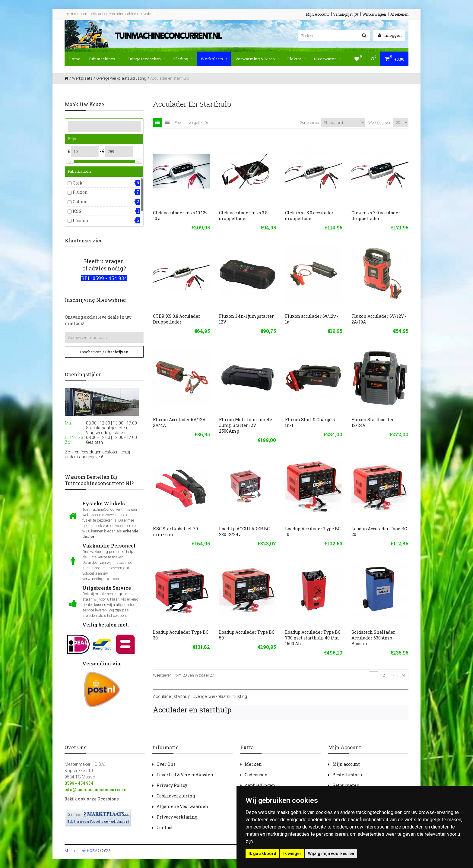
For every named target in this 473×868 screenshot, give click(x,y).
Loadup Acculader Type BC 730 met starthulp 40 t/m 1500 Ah (313, 638)
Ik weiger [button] (292, 854)
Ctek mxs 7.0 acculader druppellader (376, 216)
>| (404, 675)
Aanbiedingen (260, 785)
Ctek (78, 183)
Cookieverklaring (176, 796)
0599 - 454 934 (79, 783)
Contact (165, 827)
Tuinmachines (104, 59)
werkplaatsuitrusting (228, 696)
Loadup (80, 221)
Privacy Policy (172, 785)
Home (75, 59)
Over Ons (166, 764)
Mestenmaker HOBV (81, 851)
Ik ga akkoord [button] (262, 854)
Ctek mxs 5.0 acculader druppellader (309, 216)
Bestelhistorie (348, 775)
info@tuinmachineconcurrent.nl (96, 790)
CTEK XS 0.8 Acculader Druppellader (177, 319)
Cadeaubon (256, 775)
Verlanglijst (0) (346, 14)
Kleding (183, 59)
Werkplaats (214, 59)
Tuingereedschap (146, 59)
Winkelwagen (374, 14)
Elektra (297, 59)
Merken (253, 764)
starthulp (182, 696)
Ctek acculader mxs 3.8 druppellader (243, 216)
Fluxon (80, 192)
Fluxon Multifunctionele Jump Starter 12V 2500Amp (246, 425)
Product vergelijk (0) (191, 123)
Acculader (162, 696)
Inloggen (390, 35)
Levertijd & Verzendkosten (185, 775)
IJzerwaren (327, 59)
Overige (200, 696)
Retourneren (346, 785)
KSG (77, 211)
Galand (80, 202)
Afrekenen (399, 14)
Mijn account (346, 764)
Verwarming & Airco (257, 59)
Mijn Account (317, 14)
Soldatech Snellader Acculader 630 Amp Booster (373, 638)
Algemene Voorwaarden (182, 806)
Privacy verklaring (177, 817)
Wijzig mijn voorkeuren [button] (331, 854)
